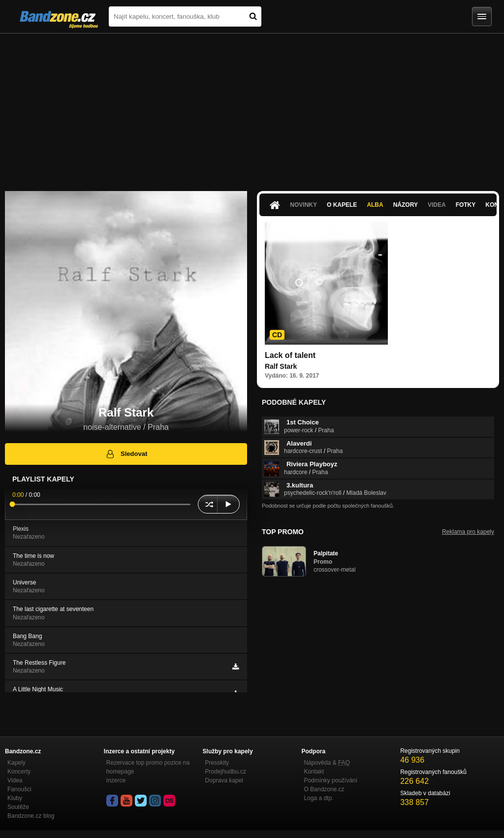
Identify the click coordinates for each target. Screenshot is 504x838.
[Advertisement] (252, 107)
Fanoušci (19, 789)
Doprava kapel (224, 780)
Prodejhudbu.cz (226, 772)
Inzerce (116, 780)
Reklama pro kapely (468, 532)
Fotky (466, 205)
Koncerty (19, 772)
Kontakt (314, 772)
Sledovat (126, 454)
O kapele (342, 205)
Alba (375, 205)
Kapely (16, 763)
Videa (437, 205)
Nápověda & (327, 763)
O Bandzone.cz (324, 789)
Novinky (303, 205)
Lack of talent (290, 355)
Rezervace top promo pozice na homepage (148, 767)
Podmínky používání (331, 780)
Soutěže (18, 807)
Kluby (15, 798)
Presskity (217, 763)
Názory (406, 205)
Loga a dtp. (318, 798)
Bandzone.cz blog (31, 816)
